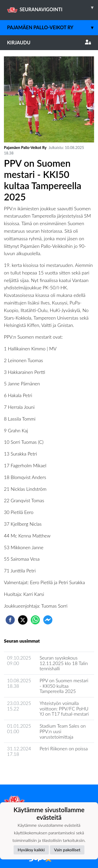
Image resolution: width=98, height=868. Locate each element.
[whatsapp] (35, 620)
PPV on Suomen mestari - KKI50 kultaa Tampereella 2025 (64, 686)
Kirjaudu (49, 43)
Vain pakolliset (67, 850)
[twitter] (23, 620)
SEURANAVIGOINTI (53, 8)
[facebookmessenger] (48, 620)
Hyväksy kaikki (31, 850)
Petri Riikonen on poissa (64, 749)
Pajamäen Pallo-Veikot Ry (53, 28)
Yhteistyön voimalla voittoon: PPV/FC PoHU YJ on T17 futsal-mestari (64, 708)
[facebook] (10, 620)
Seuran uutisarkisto (27, 769)
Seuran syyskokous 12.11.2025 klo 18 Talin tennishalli (64, 663)
